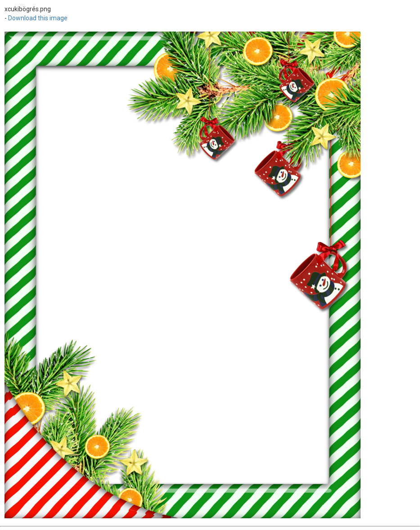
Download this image (38, 18)
